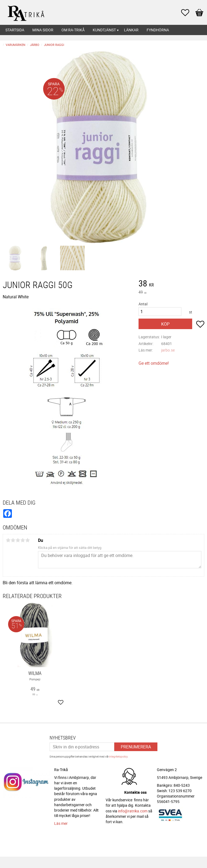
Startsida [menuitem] (15, 30)
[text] (171, 284)
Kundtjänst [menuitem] (104, 30)
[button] (188, 13)
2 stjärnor (13, 540)
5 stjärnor (27, 540)
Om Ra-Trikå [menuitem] (73, 30)
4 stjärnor (23, 540)
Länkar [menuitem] (131, 30)
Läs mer (61, 823)
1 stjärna (8, 540)
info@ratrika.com (133, 811)
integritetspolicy (118, 756)
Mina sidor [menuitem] (43, 30)
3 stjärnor (18, 540)
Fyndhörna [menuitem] (158, 30)
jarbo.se (168, 350)
